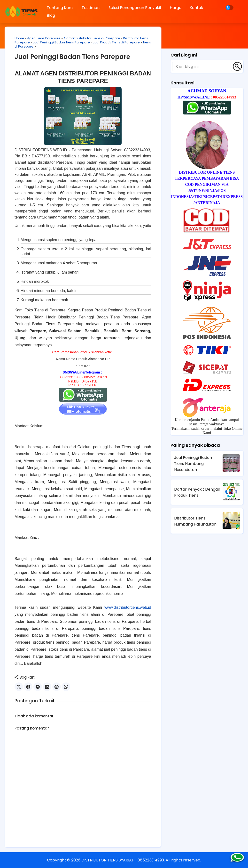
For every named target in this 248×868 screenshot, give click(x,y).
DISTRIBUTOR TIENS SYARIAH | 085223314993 (123, 860)
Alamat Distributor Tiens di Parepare (92, 38)
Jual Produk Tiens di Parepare (116, 42)
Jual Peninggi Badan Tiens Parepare (61, 42)
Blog (51, 15)
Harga (176, 8)
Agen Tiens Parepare (44, 38)
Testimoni (91, 8)
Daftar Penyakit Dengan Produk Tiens (197, 492)
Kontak (196, 8)
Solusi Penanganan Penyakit (135, 8)
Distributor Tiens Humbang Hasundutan (195, 521)
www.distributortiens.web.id (128, 607)
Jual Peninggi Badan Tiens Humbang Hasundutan (193, 464)
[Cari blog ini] (202, 66)
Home (19, 38)
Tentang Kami (60, 8)
